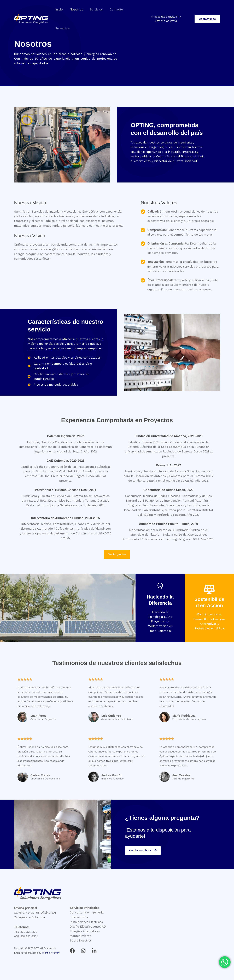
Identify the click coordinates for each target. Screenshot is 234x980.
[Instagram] (83, 951)
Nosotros (75, 9)
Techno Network (51, 953)
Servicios (94, 9)
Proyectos (133, 9)
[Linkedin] (94, 951)
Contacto (113, 9)
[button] (207, 9)
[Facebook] (72, 951)
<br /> (173, 925)
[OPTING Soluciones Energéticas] (31, 9)
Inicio (58, 9)
